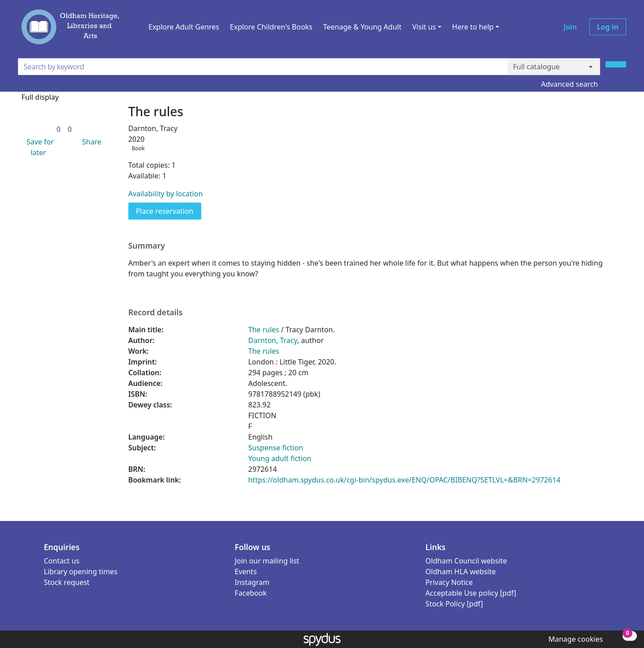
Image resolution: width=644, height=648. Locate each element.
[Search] (616, 64)
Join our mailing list (267, 561)
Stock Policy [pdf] (454, 604)
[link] (58, 129)
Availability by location (166, 194)
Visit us (424, 27)
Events (246, 572)
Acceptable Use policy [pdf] (471, 593)
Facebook (251, 593)
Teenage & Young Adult (362, 27)
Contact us (62, 561)
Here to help (473, 27)
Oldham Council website (466, 561)
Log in (608, 27)
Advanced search (570, 84)
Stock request (67, 582)
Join (570, 27)
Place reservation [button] (169, 211)
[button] (38, 147)
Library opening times (81, 572)
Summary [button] (147, 246)
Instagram (252, 582)
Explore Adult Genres (184, 27)
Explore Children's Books (271, 27)
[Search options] (554, 67)
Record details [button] (156, 312)
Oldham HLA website (460, 572)
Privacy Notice (449, 582)
